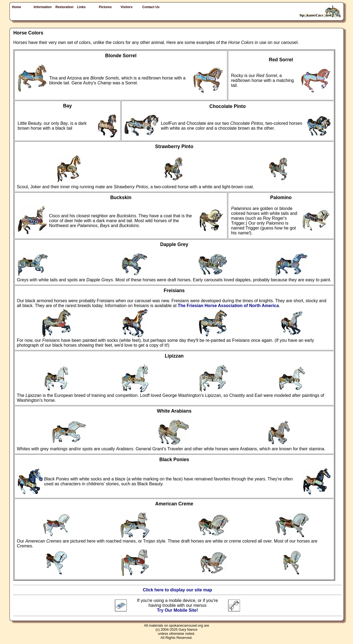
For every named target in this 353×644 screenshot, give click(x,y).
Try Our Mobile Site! (177, 610)
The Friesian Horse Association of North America (228, 306)
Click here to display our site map (177, 590)
